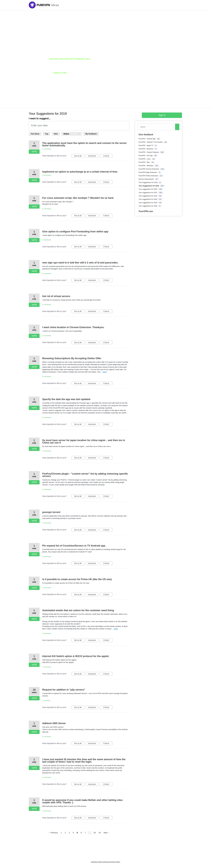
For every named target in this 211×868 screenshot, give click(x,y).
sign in (162, 115)
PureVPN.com (146, 211)
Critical (108, 156)
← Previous (53, 833)
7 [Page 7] (85, 833)
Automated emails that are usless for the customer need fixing (78, 610)
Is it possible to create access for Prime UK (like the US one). (77, 579)
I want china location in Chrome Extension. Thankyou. (73, 327)
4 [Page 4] (73, 833)
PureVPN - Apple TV (146, 145)
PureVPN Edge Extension (148, 172)
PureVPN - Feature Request (149, 152)
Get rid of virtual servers (56, 296)
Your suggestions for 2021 (148, 193)
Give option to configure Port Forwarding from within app (75, 232)
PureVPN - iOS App (146, 156)
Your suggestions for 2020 (148, 189)
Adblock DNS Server (54, 723)
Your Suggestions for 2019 (149, 186)
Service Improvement (146, 179)
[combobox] (157, 127)
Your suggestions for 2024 (148, 203)
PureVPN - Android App (147, 139)
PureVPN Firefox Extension (149, 176)
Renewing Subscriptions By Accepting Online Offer (72, 358)
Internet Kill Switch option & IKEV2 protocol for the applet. (76, 656)
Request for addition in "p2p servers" (64, 690)
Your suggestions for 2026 (148, 206)
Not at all (79, 156)
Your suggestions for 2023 (148, 199)
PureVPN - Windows (146, 166)
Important (93, 156)
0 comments (47, 149)
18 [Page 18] (95, 833)
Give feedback (146, 135)
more (105, 372)
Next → (107, 833)
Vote (34, 152)
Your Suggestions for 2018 (148, 182)
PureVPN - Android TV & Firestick (151, 142)
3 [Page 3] (69, 833)
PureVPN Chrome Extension (149, 169)
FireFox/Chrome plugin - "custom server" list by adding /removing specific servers (85, 475)
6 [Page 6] (81, 833)
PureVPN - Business (146, 149)
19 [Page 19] (100, 833)
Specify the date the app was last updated (66, 399)
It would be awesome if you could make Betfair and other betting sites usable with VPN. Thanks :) (82, 801)
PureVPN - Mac (144, 162)
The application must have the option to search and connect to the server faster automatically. (84, 144)
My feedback (91, 134)
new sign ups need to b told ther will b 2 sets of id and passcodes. (80, 263)
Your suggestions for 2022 (148, 196)
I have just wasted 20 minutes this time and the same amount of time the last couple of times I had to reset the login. (84, 761)
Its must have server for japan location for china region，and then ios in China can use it (84, 441)
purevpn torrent (51, 512)
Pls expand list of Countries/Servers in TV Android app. (74, 546)
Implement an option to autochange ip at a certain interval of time (80, 172)
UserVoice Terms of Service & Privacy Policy (106, 862)
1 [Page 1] (61, 833)
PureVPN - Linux (145, 159)
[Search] (177, 127)
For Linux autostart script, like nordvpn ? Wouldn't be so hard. (78, 198)
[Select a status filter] (72, 134)
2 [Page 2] (65, 833)
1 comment (46, 701)
